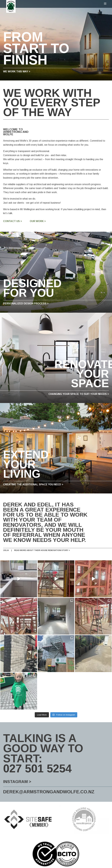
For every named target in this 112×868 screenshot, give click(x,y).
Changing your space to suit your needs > (79, 394)
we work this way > (17, 72)
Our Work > (38, 221)
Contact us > (13, 221)
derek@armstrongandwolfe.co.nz (49, 788)
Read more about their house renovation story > (42, 550)
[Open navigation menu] (105, 4)
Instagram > (17, 777)
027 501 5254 (37, 764)
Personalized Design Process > (26, 304)
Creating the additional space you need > (33, 485)
